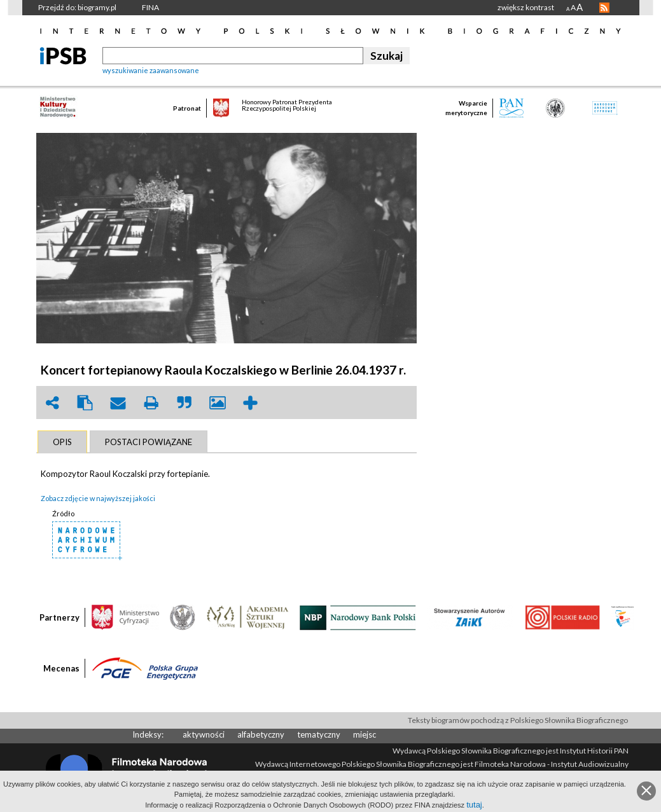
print (151, 403)
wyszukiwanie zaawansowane (151, 70)
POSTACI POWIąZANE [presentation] (149, 442)
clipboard (85, 403)
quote (184, 403)
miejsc (365, 734)
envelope (118, 403)
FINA (150, 7)
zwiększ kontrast (526, 7)
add (251, 403)
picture (218, 403)
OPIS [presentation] (62, 442)
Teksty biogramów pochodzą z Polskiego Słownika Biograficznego (518, 720)
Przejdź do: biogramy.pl (77, 7)
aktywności (204, 734)
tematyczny (319, 734)
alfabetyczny (261, 734)
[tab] (62, 442)
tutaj (474, 805)
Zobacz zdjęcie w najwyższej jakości (98, 498)
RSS (604, 8)
